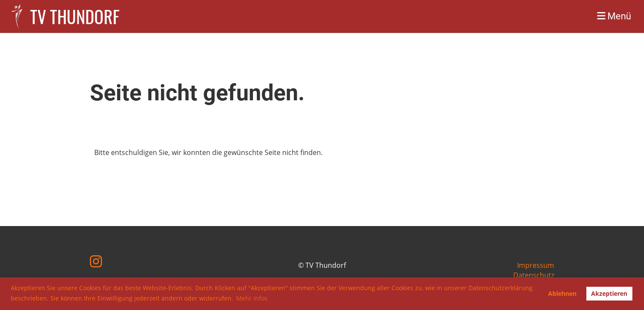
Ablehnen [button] (562, 293)
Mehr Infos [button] (252, 298)
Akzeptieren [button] (609, 293)
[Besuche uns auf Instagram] (96, 261)
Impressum (536, 265)
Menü (614, 16)
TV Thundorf (75, 16)
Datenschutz (534, 275)
